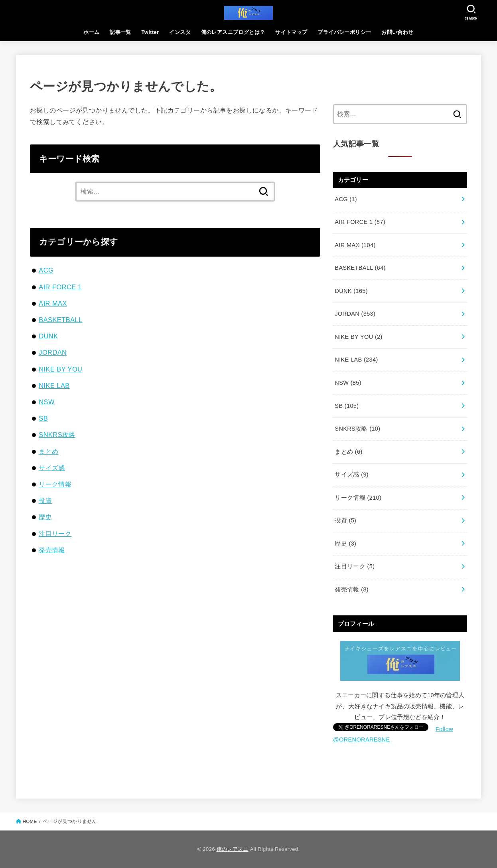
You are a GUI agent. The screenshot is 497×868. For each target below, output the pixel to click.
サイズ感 (52, 468)
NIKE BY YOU (60, 369)
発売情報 (52, 550)
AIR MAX (53, 303)
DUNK (48, 336)
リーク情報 (55, 484)
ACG (46, 270)
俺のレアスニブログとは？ (233, 32)
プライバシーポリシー (344, 32)
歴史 (45, 517)
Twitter (150, 32)
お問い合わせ (397, 32)
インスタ (180, 32)
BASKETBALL (60, 320)
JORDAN (53, 352)
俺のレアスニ (233, 849)
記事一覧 (120, 32)
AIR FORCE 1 (60, 287)
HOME (30, 821)
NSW (47, 402)
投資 (45, 500)
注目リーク (55, 534)
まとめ (48, 451)
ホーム (91, 32)
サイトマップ (291, 32)
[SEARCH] (471, 12)
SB (43, 418)
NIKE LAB (54, 386)
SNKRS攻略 (57, 435)
